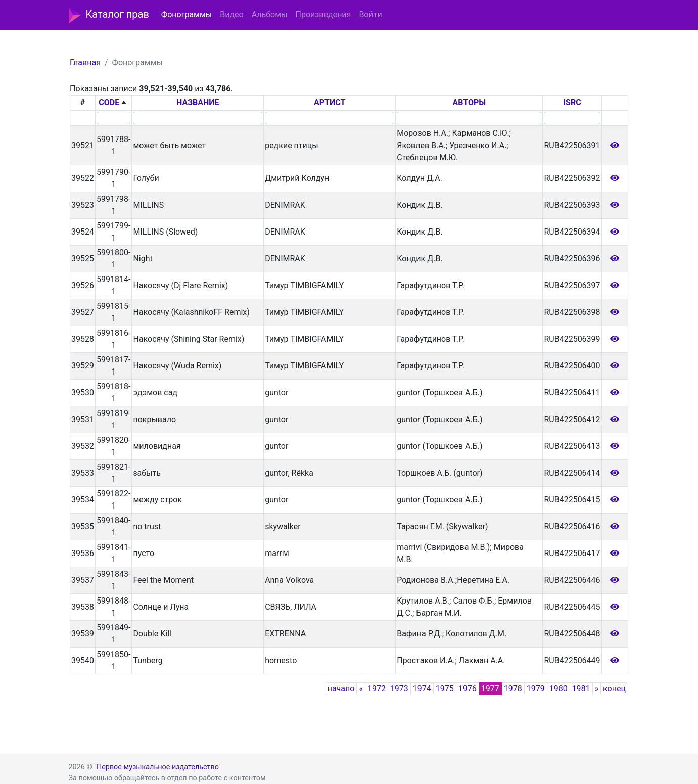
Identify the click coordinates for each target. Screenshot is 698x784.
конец (614, 689)
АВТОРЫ (469, 102)
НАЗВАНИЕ (198, 102)
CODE (109, 102)
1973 (399, 689)
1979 (536, 689)
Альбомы (270, 14)
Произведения (323, 14)
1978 (513, 689)
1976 (468, 689)
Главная (85, 62)
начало (341, 689)
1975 (445, 689)
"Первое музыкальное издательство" (157, 767)
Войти (370, 14)
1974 (422, 689)
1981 (581, 689)
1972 (377, 689)
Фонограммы (187, 14)
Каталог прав (109, 15)
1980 (559, 689)
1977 (490, 689)
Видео (231, 14)
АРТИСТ (330, 102)
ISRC (572, 102)
